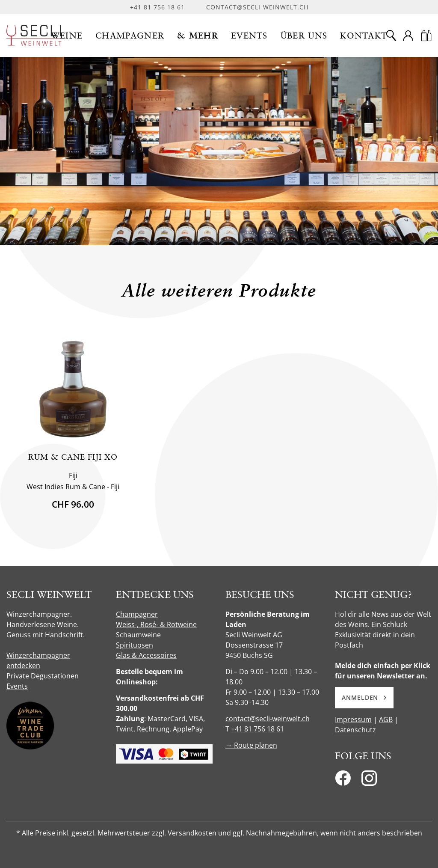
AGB (386, 719)
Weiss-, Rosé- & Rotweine (156, 624)
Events (17, 686)
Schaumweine (138, 635)
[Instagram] (369, 781)
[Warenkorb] (426, 36)
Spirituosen (135, 645)
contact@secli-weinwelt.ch (257, 7)
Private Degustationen (43, 676)
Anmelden (364, 697)
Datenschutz (355, 730)
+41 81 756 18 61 (157, 7)
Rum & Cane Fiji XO (73, 457)
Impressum (353, 719)
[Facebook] (343, 781)
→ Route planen (251, 745)
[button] (67, 36)
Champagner (137, 614)
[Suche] (391, 36)
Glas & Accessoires (146, 655)
